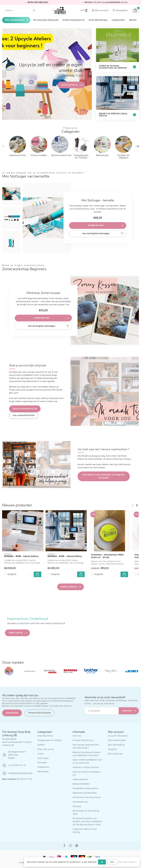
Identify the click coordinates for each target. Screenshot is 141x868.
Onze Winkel (12, 713)
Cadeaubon (118, 20)
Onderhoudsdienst (74, 20)
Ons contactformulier (24, 415)
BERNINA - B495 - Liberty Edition (65, 556)
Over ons (77, 736)
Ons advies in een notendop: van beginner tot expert (104, 476)
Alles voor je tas (46, 749)
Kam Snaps (43, 758)
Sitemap (77, 806)
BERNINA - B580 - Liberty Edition (21, 556)
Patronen (42, 763)
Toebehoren (43, 767)
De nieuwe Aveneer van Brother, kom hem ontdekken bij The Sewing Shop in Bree (87, 821)
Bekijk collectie (71, 587)
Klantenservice (80, 802)
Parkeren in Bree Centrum (86, 767)
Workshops (43, 772)
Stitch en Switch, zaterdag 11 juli (87, 773)
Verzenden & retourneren (85, 788)
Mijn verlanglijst (116, 745)
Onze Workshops (98, 20)
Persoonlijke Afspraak (46, 20)
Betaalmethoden (81, 784)
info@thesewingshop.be (20, 773)
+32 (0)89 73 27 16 (17, 765)
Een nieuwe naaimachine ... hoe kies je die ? (87, 746)
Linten (41, 754)
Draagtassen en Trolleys (50, 740)
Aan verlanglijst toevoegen (103, 234)
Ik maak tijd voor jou (83, 740)
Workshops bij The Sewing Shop (86, 812)
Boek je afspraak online (25, 409)
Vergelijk (12, 574)
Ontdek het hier (106, 225)
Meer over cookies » (128, 862)
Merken (134, 20)
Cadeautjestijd (80, 779)
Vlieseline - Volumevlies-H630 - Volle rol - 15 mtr (108, 556)
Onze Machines (45, 736)
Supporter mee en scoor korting (85, 831)
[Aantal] (30, 574)
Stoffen (41, 745)
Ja (102, 862)
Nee (112, 862)
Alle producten (115, 754)
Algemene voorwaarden (85, 793)
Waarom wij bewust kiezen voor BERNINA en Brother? (87, 754)
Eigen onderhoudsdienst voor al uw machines (87, 761)
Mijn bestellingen (117, 740)
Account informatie (118, 736)
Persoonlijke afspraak (39, 713)
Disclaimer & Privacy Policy (87, 797)
